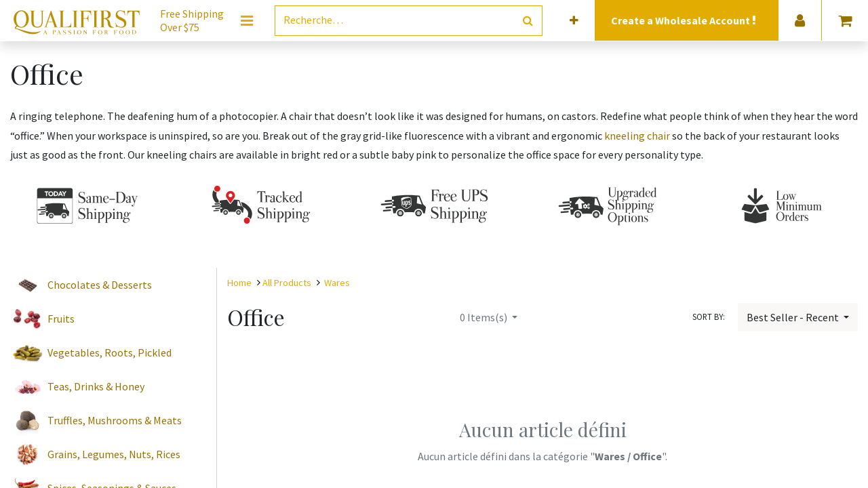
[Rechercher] (528, 21)
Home (239, 283)
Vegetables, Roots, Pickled (110, 352)
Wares (337, 283)
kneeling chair (637, 136)
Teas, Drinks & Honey (96, 386)
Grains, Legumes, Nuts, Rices (114, 454)
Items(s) (485, 317)
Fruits (61, 319)
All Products (287, 283)
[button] (574, 21)
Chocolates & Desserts (100, 285)
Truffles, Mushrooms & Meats (115, 420)
